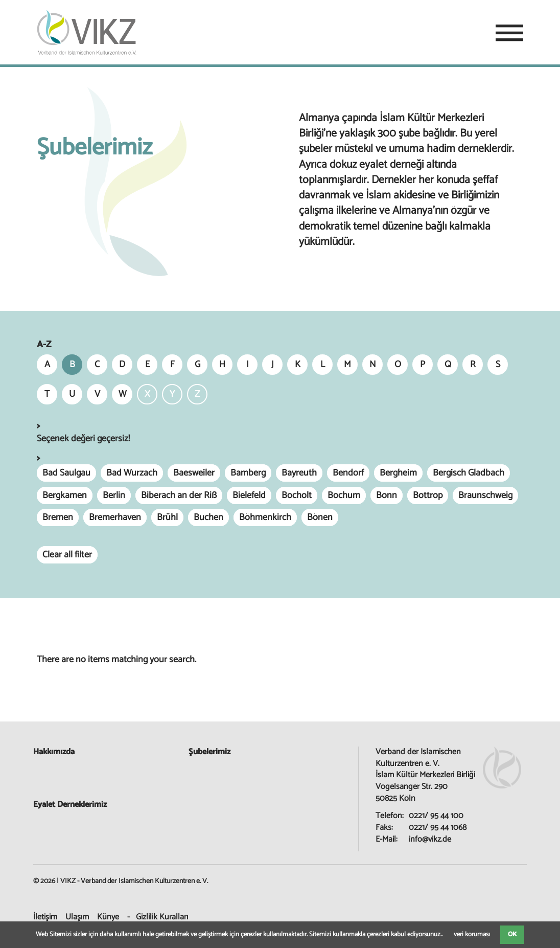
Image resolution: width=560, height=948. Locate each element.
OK (512, 934)
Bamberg (248, 473)
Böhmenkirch (265, 517)
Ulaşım (77, 917)
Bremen (58, 517)
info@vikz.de (430, 839)
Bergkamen (65, 495)
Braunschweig (485, 495)
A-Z (44, 345)
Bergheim (398, 473)
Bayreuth (299, 473)
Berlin (114, 495)
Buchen (208, 517)
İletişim (45, 917)
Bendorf (348, 473)
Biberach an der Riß (179, 495)
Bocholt (297, 495)
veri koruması (472, 934)
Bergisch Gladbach (469, 473)
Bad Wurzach (132, 473)
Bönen (320, 517)
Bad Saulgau (66, 473)
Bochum (344, 495)
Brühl (167, 517)
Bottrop (428, 495)
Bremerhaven (115, 517)
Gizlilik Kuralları (162, 917)
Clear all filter (67, 555)
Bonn (387, 495)
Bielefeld (249, 495)
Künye (108, 917)
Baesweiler (194, 473)
